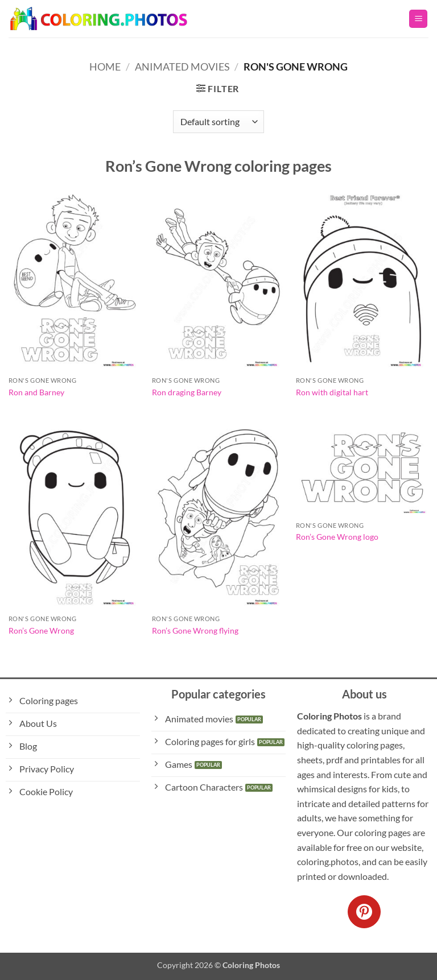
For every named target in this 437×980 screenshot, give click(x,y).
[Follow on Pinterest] (364, 912)
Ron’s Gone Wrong (41, 630)
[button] (418, 19)
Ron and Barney (36, 392)
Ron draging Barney (187, 392)
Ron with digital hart (332, 392)
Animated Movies (182, 67)
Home (105, 67)
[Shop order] (218, 122)
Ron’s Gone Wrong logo (337, 537)
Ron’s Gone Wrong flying (195, 630)
